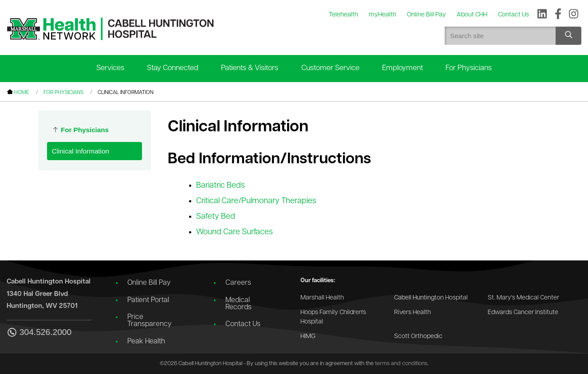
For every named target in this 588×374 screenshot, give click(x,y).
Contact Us (243, 324)
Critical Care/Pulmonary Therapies (256, 201)
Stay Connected (173, 68)
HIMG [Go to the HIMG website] (308, 337)
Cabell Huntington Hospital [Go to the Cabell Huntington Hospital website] (431, 298)
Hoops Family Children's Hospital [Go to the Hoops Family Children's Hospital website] (333, 317)
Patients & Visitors (250, 68)
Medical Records (239, 304)
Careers (238, 283)
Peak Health (146, 342)
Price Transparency (149, 321)
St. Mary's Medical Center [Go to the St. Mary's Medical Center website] (523, 298)
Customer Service (330, 68)
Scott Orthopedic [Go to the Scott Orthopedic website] (418, 337)
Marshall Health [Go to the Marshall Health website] (322, 298)
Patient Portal (148, 300)
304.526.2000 (39, 333)
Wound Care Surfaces (235, 232)
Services (110, 68)
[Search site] (568, 36)
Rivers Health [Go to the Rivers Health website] (412, 313)
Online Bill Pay (149, 283)
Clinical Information (81, 151)
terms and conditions (401, 364)
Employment (403, 68)
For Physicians (469, 68)
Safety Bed (216, 217)
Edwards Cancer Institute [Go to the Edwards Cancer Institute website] (523, 313)
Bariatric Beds (221, 186)
